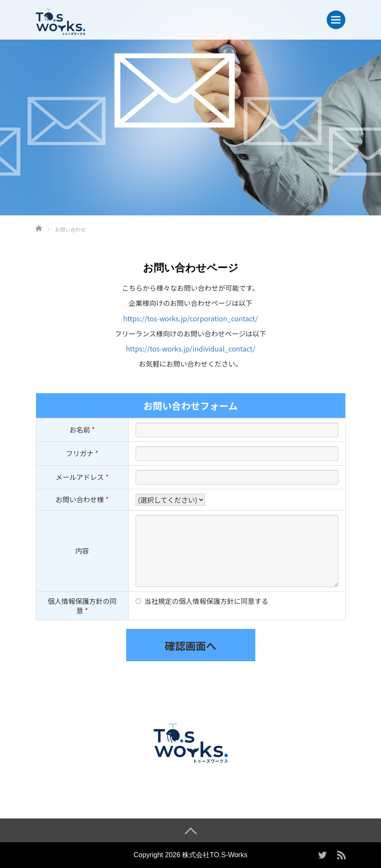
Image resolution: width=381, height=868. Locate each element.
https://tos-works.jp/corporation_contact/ (190, 318)
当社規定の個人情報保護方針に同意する (206, 601)
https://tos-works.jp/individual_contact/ (190, 348)
